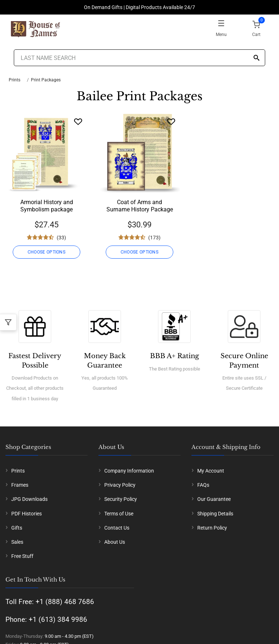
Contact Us (117, 528)
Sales (17, 542)
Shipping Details (215, 514)
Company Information (129, 471)
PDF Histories (27, 514)
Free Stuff (22, 556)
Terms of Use (119, 514)
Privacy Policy (120, 485)
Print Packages (46, 80)
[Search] (256, 58)
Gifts (17, 528)
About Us (115, 542)
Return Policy (212, 528)
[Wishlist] (78, 121)
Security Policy (121, 499)
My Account (211, 471)
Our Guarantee (214, 499)
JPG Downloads (29, 499)
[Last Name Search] (139, 58)
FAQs (203, 485)
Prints (15, 80)
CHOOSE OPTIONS (46, 252)
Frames (20, 485)
